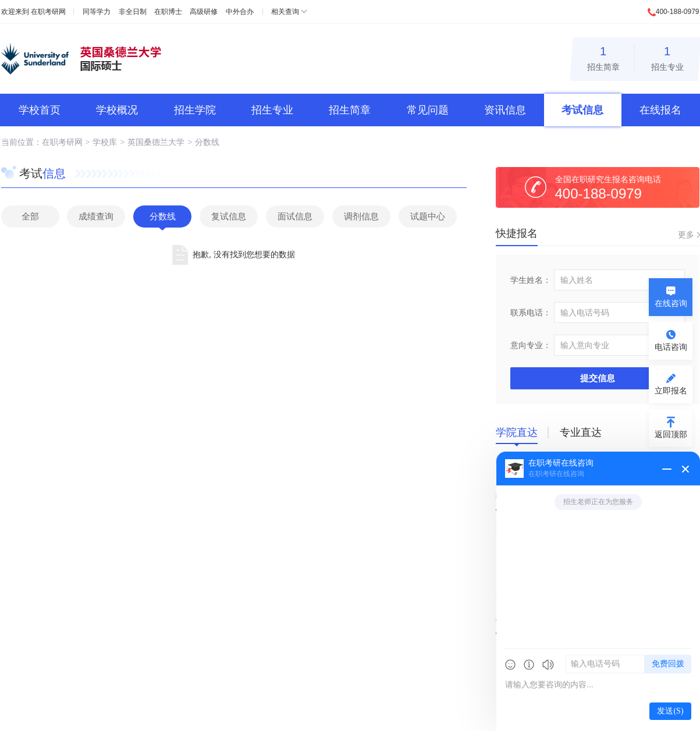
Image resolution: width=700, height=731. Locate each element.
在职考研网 (48, 12)
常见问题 (428, 110)
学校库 (105, 142)
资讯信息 (505, 110)
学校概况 (117, 110)
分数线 (207, 142)
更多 (686, 235)
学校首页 (40, 110)
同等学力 (97, 12)
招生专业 (667, 57)
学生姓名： (531, 280)
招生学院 (195, 110)
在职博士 (168, 12)
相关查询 (285, 12)
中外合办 (240, 12)
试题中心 (428, 216)
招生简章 (603, 57)
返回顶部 (671, 434)
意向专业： (531, 345)
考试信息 (582, 110)
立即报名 (671, 391)
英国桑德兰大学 (156, 142)
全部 (30, 216)
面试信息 (295, 216)
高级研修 (204, 12)
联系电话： (531, 313)
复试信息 (229, 216)
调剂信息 (361, 216)
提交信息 (598, 378)
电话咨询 (671, 347)
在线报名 (660, 110)
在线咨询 (671, 303)
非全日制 (133, 12)
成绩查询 (96, 216)
